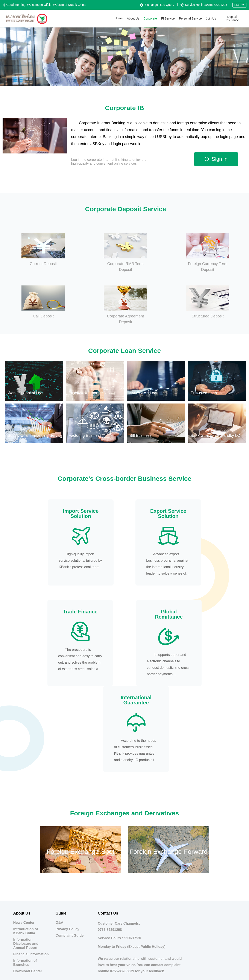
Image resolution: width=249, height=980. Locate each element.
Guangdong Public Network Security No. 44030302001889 (91, 976)
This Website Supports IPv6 (179, 976)
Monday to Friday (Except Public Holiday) (132, 860)
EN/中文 (240, 5)
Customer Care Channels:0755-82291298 (119, 840)
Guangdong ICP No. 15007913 (144, 976)
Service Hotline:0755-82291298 (204, 5)
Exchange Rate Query (157, 5)
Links (232, 915)
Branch (232, 903)
